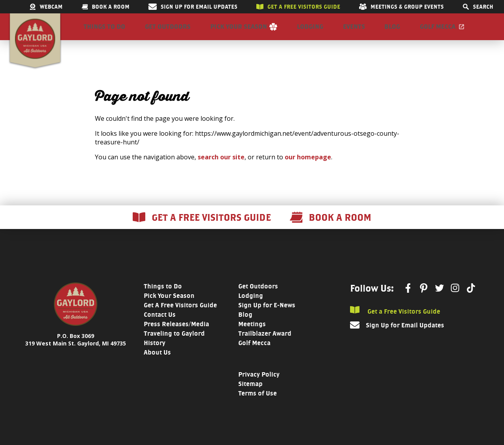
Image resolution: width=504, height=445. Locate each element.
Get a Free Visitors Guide (395, 322)
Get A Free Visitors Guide (180, 316)
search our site (221, 168)
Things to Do (104, 32)
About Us (157, 363)
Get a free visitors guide (298, 7)
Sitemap (250, 395)
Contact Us (160, 326)
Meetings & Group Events (401, 7)
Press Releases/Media (176, 335)
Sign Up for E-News (267, 316)
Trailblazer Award (265, 344)
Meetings (252, 335)
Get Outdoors (168, 32)
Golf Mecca (438, 32)
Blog (392, 32)
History (155, 354)
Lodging (310, 32)
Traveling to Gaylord (174, 344)
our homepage (308, 168)
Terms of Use (258, 404)
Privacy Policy (259, 385)
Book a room (106, 7)
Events (354, 32)
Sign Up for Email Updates (193, 7)
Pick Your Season (239, 32)
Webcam (46, 7)
